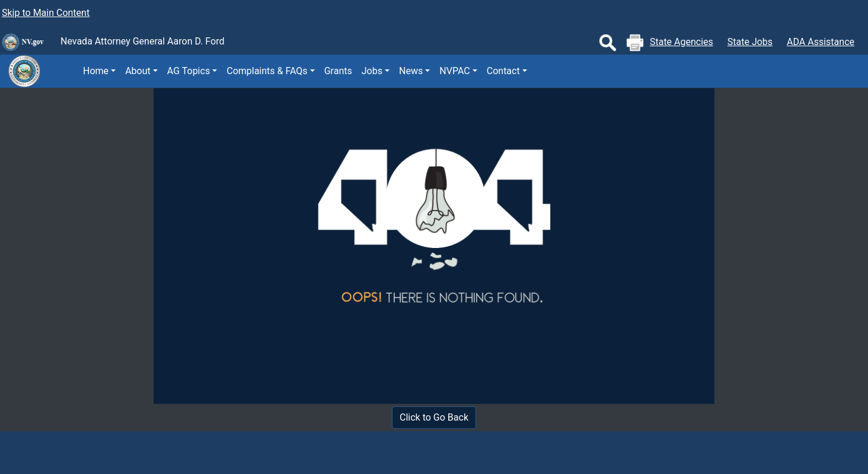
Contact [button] (503, 71)
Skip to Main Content (46, 13)
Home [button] (96, 71)
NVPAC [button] (454, 71)
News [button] (411, 71)
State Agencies (682, 42)
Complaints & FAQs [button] (267, 71)
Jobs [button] (372, 71)
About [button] (138, 71)
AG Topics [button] (189, 71)
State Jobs (750, 42)
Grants (338, 71)
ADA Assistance (821, 42)
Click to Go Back (434, 417)
